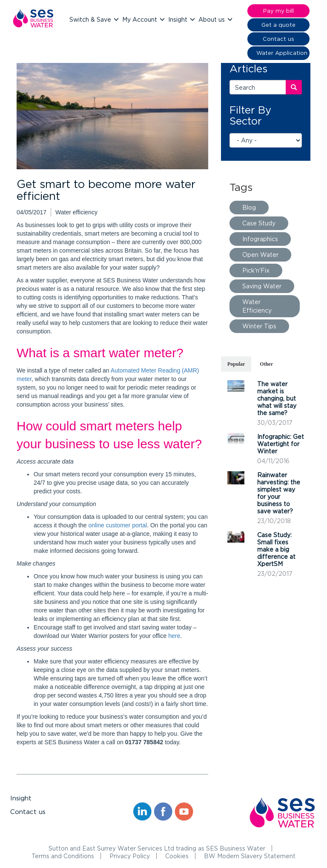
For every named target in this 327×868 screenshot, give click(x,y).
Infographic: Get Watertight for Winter (281, 444)
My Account (141, 19)
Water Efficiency (257, 306)
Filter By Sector (250, 115)
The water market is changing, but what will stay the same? (277, 398)
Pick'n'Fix (256, 270)
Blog (249, 207)
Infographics (260, 239)
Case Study (259, 223)
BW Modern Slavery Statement (250, 856)
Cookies (177, 856)
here (174, 636)
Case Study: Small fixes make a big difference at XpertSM (276, 549)
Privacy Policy (130, 856)
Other (266, 364)
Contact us (28, 812)
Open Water (260, 255)
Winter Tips (259, 326)
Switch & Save (91, 19)
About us (212, 19)
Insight (179, 19)
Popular (236, 364)
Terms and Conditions (63, 856)
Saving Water (262, 286)
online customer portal (118, 525)
